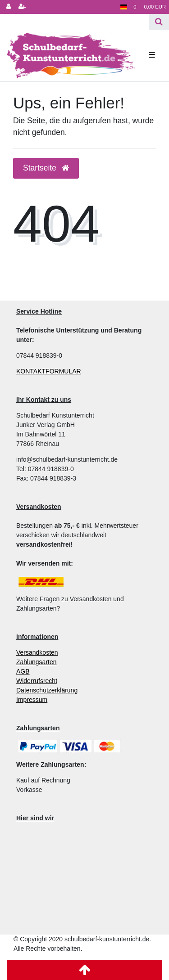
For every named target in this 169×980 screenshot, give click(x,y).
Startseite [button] (46, 168)
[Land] (124, 7)
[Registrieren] (22, 7)
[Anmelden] (9, 7)
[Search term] (74, 22)
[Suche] (159, 22)
